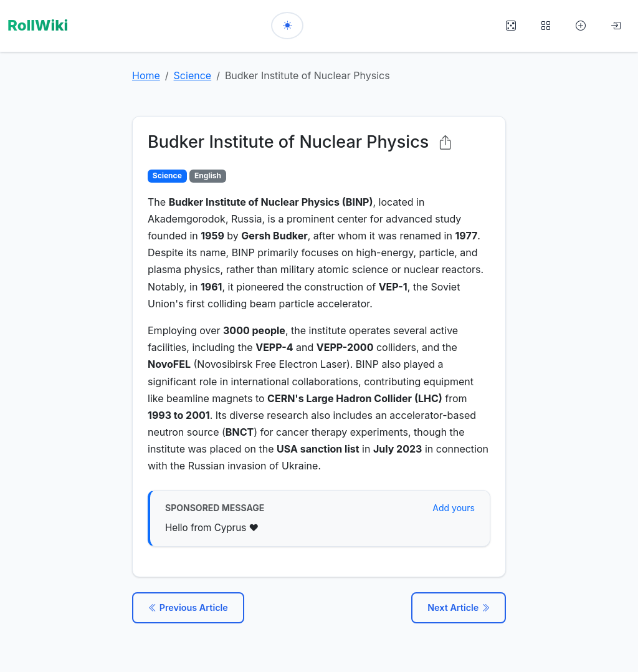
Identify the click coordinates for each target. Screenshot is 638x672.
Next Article (459, 607)
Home (146, 75)
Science (193, 75)
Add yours (454, 508)
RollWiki (38, 25)
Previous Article (188, 607)
